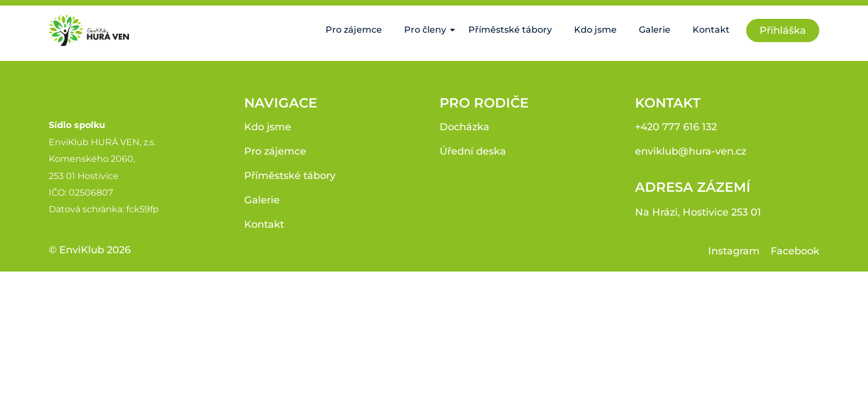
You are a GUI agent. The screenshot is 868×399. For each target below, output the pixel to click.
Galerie (655, 30)
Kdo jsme (595, 30)
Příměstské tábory (510, 30)
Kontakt (711, 30)
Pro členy (428, 30)
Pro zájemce (354, 30)
